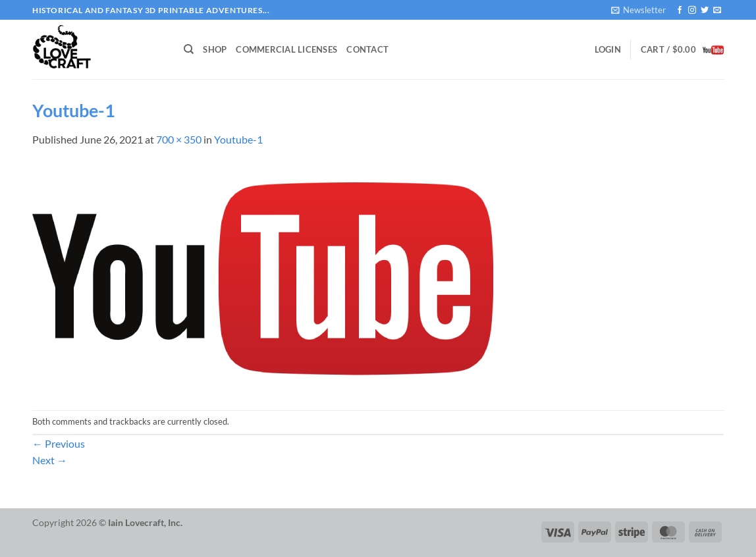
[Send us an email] (717, 11)
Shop (215, 49)
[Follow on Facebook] (680, 11)
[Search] (189, 49)
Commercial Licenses (286, 49)
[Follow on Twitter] (705, 11)
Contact (367, 49)
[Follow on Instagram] (692, 11)
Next (50, 460)
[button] (638, 10)
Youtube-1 (238, 139)
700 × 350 (179, 139)
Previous (59, 443)
